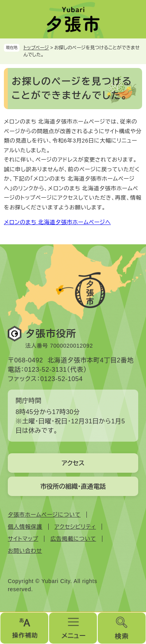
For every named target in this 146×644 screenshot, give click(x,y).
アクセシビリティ (75, 527)
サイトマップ (23, 539)
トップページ (36, 48)
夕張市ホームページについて (44, 515)
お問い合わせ (25, 551)
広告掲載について (73, 539)
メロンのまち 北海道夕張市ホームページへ (57, 222)
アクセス (73, 463)
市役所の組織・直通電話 (73, 486)
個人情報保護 (25, 527)
